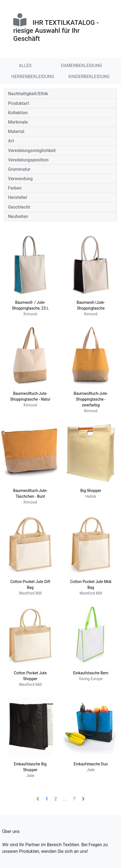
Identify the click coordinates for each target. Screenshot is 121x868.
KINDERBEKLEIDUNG (89, 77)
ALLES (25, 66)
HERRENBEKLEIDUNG (33, 77)
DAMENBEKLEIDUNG (82, 66)
